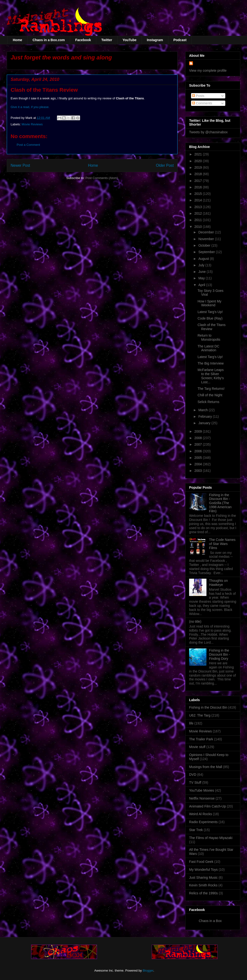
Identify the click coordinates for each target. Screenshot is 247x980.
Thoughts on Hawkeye (219, 583)
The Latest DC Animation (208, 348)
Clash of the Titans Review (212, 327)
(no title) (195, 621)
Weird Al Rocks (201, 814)
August (204, 259)
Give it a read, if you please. (30, 107)
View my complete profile (208, 70)
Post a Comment (28, 145)
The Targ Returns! (211, 389)
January (205, 423)
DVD (193, 775)
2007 (199, 444)
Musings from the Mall (206, 767)
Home (17, 40)
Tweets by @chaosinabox (208, 132)
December (206, 232)
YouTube (130, 40)
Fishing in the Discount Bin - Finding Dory (220, 654)
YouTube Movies (202, 790)
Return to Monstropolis (209, 337)
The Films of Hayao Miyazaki (211, 838)
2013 (199, 207)
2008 (199, 438)
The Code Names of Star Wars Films (222, 544)
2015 (199, 194)
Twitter (107, 40)
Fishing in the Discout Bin (208, 707)
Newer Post (20, 165)
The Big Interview (211, 363)
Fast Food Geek (201, 862)
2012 (199, 213)
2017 (199, 181)
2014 (199, 200)
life (191, 723)
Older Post (165, 165)
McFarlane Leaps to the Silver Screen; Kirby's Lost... (211, 376)
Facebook (83, 40)
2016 (199, 187)
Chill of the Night (210, 395)
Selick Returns (208, 402)
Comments (202, 103)
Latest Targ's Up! (210, 312)
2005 (199, 458)
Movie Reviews (32, 124)
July (202, 265)
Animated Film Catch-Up (208, 806)
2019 (199, 167)
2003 (199, 471)
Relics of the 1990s (203, 893)
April (202, 285)
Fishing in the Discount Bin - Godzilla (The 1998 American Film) (220, 503)
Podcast (180, 40)
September (207, 252)
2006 (199, 451)
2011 (199, 220)
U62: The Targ (200, 715)
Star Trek (196, 830)
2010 (199, 227)
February (206, 416)
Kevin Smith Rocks (203, 885)
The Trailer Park (201, 739)
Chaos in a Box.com (49, 40)
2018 (199, 174)
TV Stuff (195, 782)
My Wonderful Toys (203, 870)
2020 (199, 161)
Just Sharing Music (203, 878)
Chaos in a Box (210, 921)
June (202, 272)
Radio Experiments (203, 822)
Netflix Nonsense (202, 798)
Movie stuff (197, 747)
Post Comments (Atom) (102, 178)
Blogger (148, 970)
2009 (199, 431)
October (205, 245)
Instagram (155, 40)
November (206, 239)
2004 (199, 464)
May (202, 278)
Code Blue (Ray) (210, 318)
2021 (199, 154)
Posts (198, 96)
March (203, 410)
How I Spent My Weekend (209, 303)
